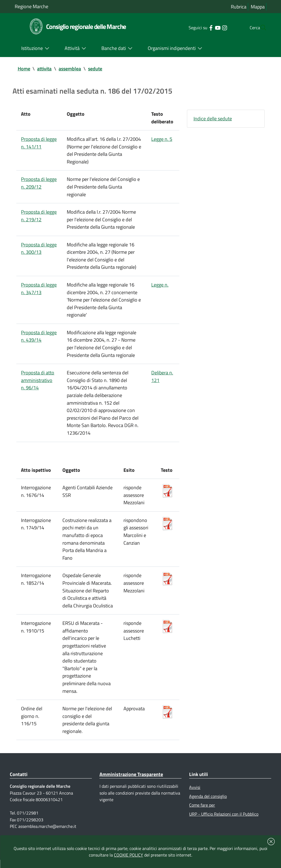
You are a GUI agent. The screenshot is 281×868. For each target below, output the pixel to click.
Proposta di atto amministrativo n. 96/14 (38, 384)
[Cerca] (260, 28)
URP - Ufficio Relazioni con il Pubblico (224, 822)
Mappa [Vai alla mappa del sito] (258, 7)
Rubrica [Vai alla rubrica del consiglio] (239, 7)
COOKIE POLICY (129, 855)
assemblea (70, 69)
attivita (45, 69)
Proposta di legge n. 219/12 (39, 217)
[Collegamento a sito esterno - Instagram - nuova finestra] (214, 27)
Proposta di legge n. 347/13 (39, 291)
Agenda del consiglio (208, 804)
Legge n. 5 (162, 140)
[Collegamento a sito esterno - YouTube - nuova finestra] (207, 27)
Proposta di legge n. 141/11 (39, 143)
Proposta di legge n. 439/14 (39, 339)
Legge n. (160, 287)
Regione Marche (31, 6)
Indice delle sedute (213, 119)
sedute (95, 69)
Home (24, 69)
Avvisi (195, 795)
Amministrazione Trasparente (131, 782)
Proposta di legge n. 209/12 (39, 184)
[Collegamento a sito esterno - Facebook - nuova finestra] (200, 27)
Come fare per (202, 813)
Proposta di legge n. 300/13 (39, 250)
